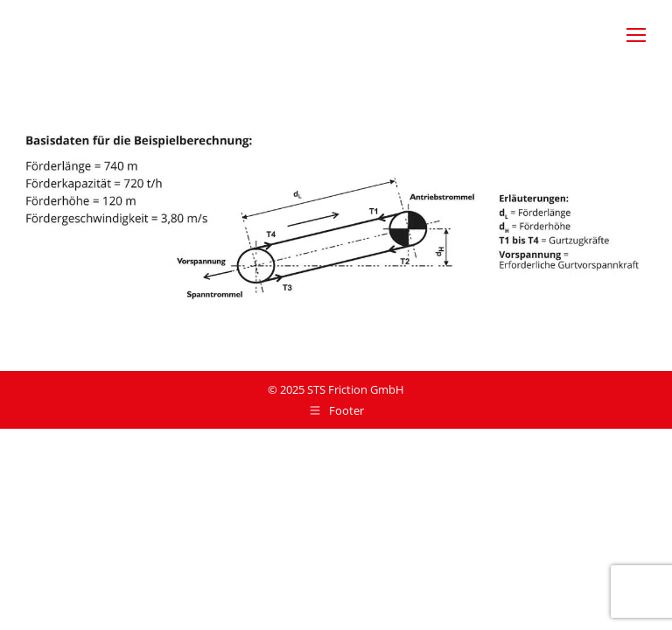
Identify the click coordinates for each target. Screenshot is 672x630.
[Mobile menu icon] (636, 35)
